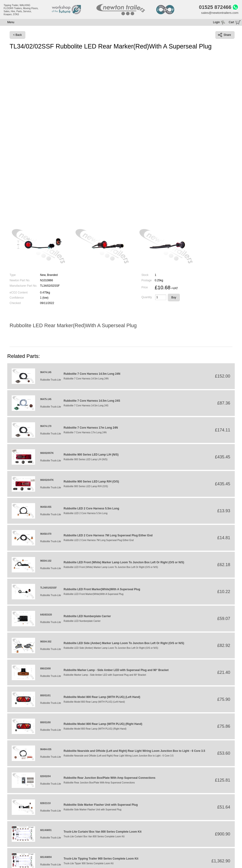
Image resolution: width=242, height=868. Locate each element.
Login (216, 23)
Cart (231, 23)
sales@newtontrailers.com (219, 13)
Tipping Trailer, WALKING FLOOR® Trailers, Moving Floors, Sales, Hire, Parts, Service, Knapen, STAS (21, 10)
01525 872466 (214, 7)
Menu (11, 23)
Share (224, 36)
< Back (17, 36)
